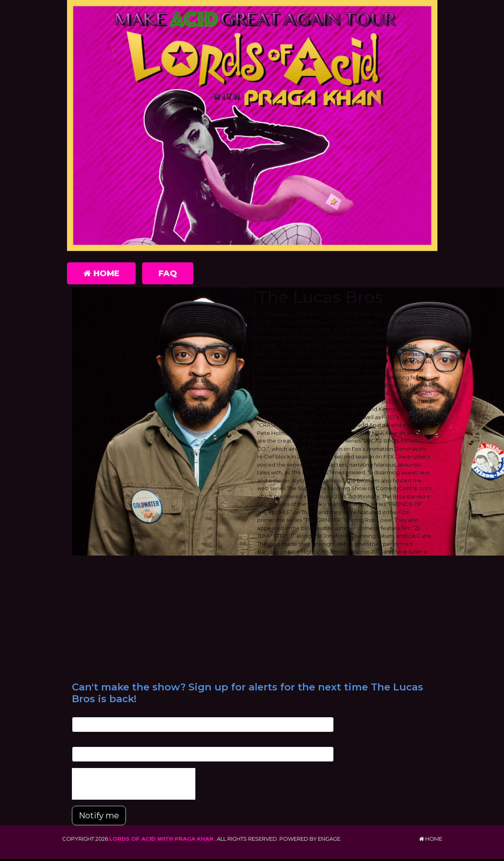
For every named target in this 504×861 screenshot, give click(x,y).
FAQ (168, 273)
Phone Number (92, 742)
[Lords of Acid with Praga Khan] (252, 125)
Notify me (99, 816)
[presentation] (134, 784)
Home (101, 273)
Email (79, 713)
